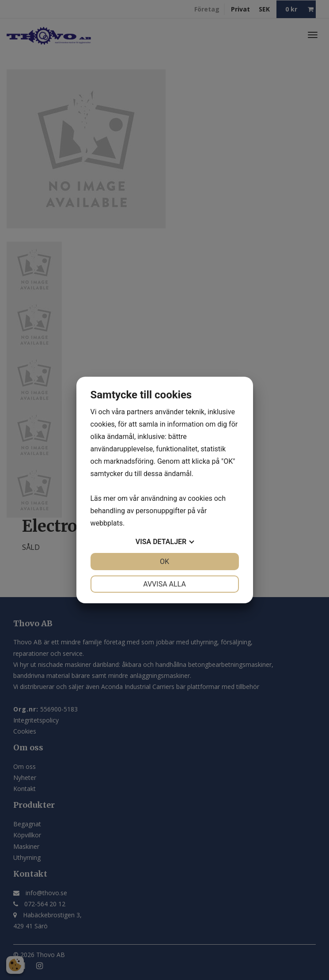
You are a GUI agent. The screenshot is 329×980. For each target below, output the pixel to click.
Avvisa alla (164, 584)
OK (164, 562)
